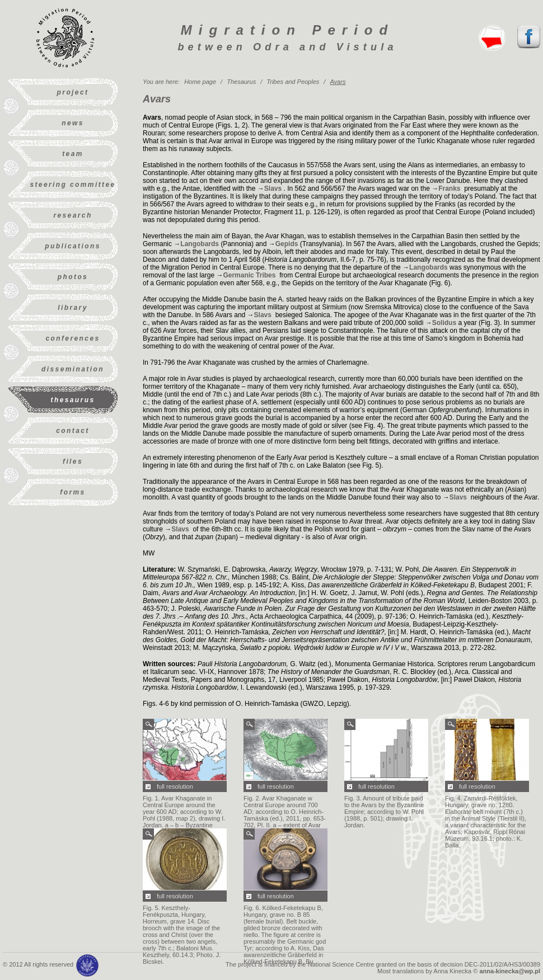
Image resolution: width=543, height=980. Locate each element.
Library (73, 308)
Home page (200, 82)
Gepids (287, 244)
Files (73, 461)
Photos (73, 277)
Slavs (274, 189)
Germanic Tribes (250, 275)
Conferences (72, 338)
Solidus (444, 323)
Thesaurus (73, 400)
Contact (72, 431)
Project (73, 92)
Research (72, 215)
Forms (72, 492)
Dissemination (73, 369)
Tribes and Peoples (293, 82)
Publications (72, 246)
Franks (450, 189)
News (73, 123)
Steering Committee (72, 185)
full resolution (175, 786)
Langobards (200, 244)
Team (73, 154)
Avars (338, 82)
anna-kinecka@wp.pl (510, 971)
